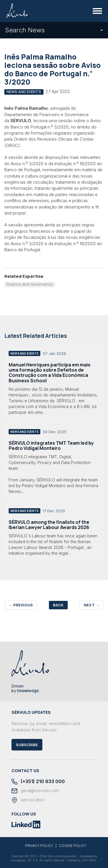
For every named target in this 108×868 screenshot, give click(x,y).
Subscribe (27, 745)
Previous (21, 605)
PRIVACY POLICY (39, 846)
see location (28, 800)
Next (92, 605)
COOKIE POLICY (73, 846)
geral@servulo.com (35, 791)
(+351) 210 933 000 (38, 782)
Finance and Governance (30, 284)
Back (58, 605)
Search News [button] (54, 30)
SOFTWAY (89, 860)
